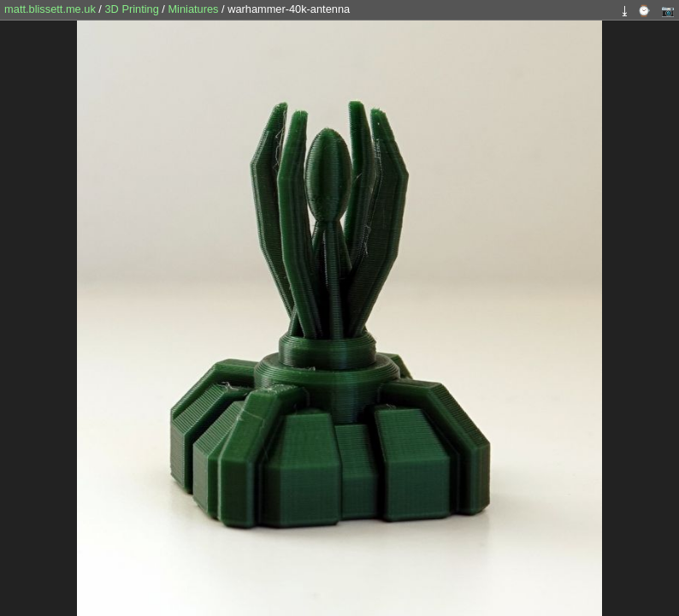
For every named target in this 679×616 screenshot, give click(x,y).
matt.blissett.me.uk (50, 9)
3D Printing (133, 9)
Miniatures (195, 9)
